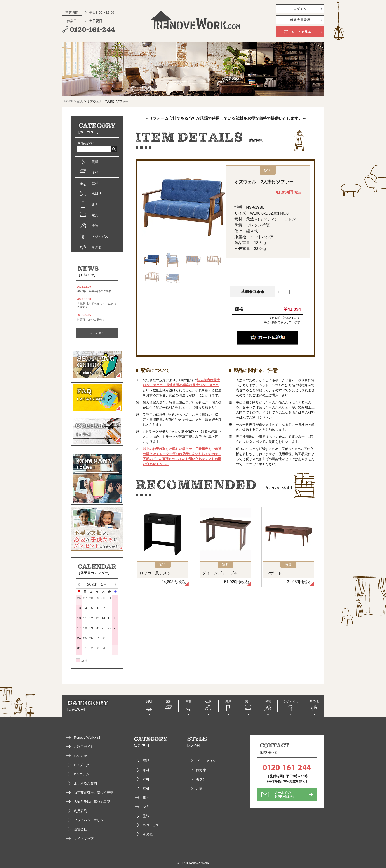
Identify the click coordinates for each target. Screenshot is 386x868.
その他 (148, 834)
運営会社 (80, 829)
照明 (146, 761)
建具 (146, 798)
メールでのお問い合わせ (284, 794)
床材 (146, 770)
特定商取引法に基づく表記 (94, 793)
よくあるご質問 (85, 783)
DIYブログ (82, 765)
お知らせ (80, 756)
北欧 (199, 788)
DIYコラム (82, 774)
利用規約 (80, 811)
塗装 (146, 816)
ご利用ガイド (84, 747)
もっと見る (97, 333)
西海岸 (201, 770)
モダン (201, 779)
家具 (80, 101)
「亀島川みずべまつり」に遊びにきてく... (97, 303)
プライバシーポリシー (90, 820)
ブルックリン (206, 761)
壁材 (146, 779)
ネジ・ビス (151, 825)
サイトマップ (84, 838)
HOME (69, 101)
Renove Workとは (87, 737)
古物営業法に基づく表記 (92, 802)
